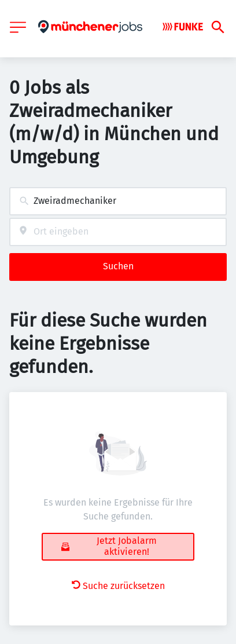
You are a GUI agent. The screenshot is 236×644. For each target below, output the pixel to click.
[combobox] (118, 201)
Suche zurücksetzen (118, 586)
